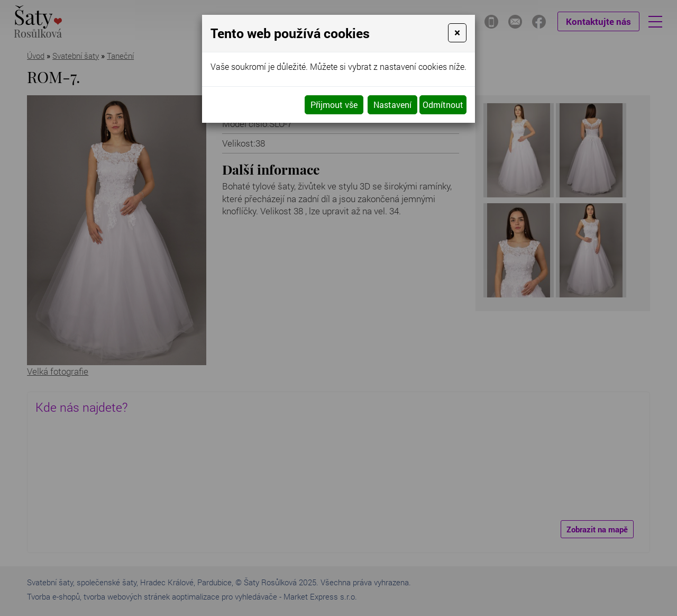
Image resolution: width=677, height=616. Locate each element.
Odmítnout (443, 105)
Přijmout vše (334, 105)
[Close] (457, 33)
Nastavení (392, 105)
